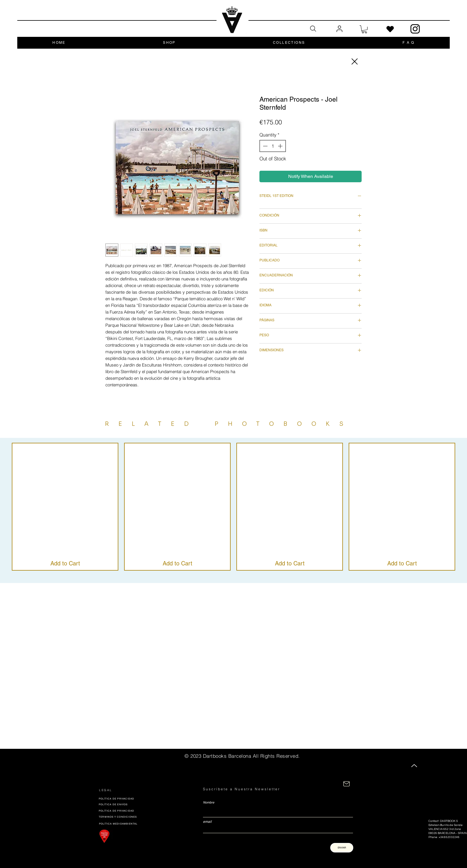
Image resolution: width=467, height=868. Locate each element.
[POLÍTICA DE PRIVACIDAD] (139, 798)
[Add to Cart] (65, 563)
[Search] (313, 29)
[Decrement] (265, 146)
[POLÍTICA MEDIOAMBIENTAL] (123, 824)
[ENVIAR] (342, 848)
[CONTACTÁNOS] (347, 784)
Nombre (209, 803)
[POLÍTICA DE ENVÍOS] (140, 804)
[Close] (354, 61)
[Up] (414, 766)
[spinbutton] (273, 146)
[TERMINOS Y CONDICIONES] (124, 817)
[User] (339, 29)
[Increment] (281, 146)
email (207, 822)
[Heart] (390, 29)
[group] (233, 507)
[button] (364, 29)
